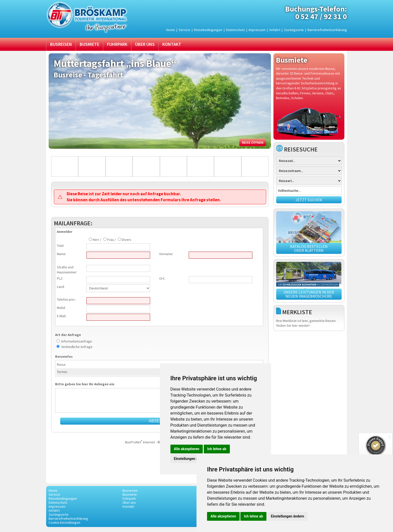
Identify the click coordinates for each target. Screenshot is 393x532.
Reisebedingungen (208, 30)
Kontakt (172, 44)
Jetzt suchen (309, 200)
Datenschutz (235, 30)
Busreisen (61, 44)
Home (171, 30)
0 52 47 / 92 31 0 (321, 16)
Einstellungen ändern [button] (288, 516)
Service (184, 30)
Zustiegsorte (294, 30)
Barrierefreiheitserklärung (327, 30)
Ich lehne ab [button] (253, 516)
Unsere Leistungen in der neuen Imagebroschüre (309, 294)
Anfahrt (275, 30)
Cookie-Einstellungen (64, 522)
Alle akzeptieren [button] (223, 516)
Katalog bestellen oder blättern (309, 248)
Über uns (145, 44)
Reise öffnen (253, 142)
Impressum (257, 30)
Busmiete (89, 44)
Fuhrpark (117, 44)
